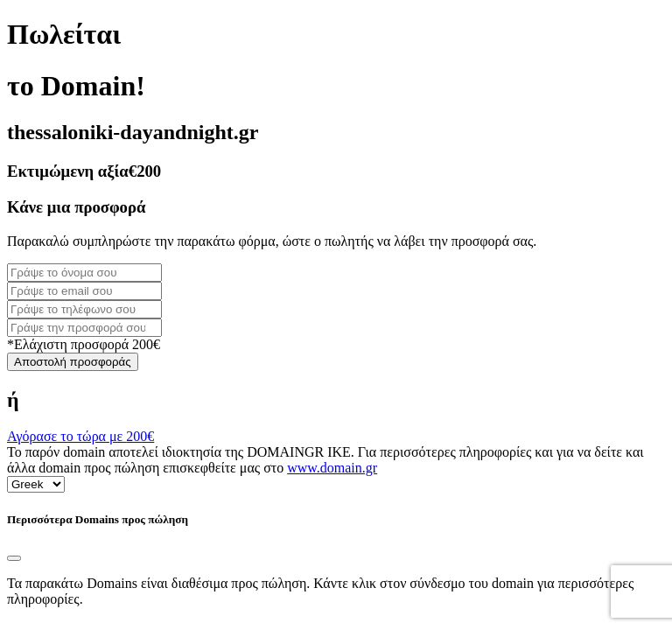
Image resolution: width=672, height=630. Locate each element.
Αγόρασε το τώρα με (80, 436)
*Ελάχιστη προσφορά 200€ (84, 344)
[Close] (14, 558)
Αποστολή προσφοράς (73, 362)
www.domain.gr (332, 468)
